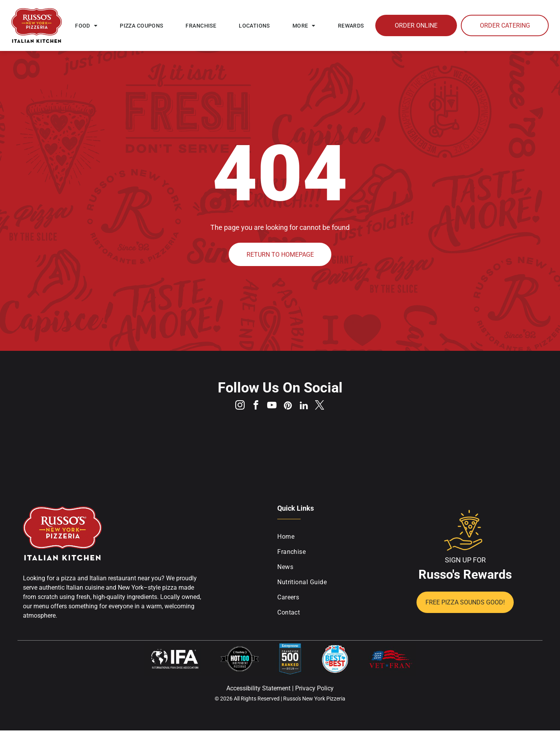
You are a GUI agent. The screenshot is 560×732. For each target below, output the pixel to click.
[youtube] (271, 407)
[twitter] (324, 407)
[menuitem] (86, 26)
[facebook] (254, 407)
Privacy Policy (314, 690)
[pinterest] (289, 407)
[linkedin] (306, 407)
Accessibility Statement (258, 690)
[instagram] (236, 407)
